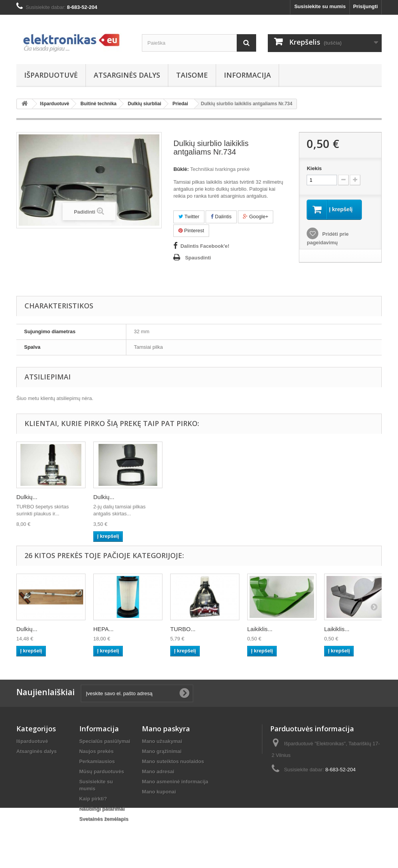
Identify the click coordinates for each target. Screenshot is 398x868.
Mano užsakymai (162, 741)
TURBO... (183, 629)
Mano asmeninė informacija (175, 782)
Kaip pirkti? (93, 799)
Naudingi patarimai (102, 809)
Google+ (256, 217)
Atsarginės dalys (127, 75)
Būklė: (181, 169)
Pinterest (191, 230)
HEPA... (103, 629)
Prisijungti (365, 6)
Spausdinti (198, 258)
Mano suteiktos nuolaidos (173, 761)
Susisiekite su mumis (320, 6)
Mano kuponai (159, 792)
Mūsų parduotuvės (102, 771)
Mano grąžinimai (162, 751)
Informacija (247, 75)
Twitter (189, 217)
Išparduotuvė (51, 75)
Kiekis (314, 168)
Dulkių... (27, 497)
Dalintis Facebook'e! (205, 246)
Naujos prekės (97, 751)
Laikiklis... (260, 629)
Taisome (192, 75)
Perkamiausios (97, 761)
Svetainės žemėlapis (104, 819)
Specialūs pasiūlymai (105, 741)
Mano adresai (158, 771)
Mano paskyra (166, 729)
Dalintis (221, 217)
